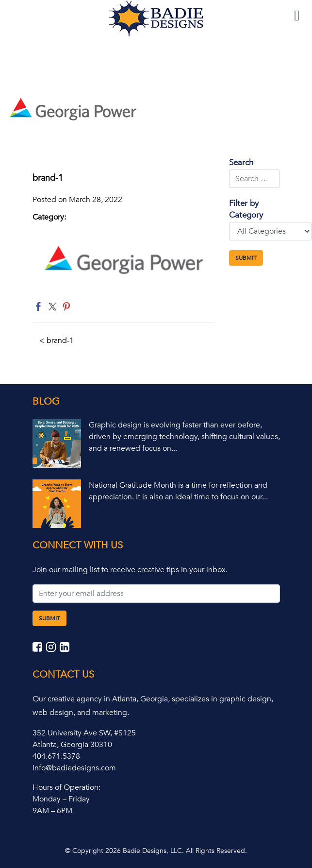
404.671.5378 (56, 756)
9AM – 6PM (52, 811)
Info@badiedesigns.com (74, 768)
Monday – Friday (61, 799)
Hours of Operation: (66, 787)
